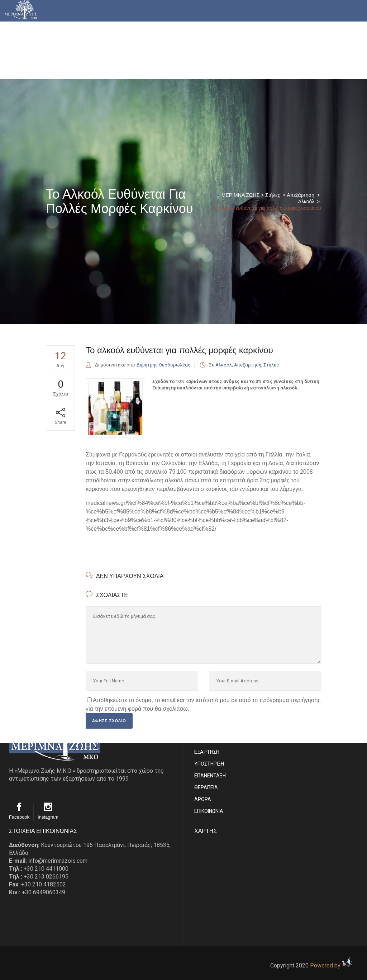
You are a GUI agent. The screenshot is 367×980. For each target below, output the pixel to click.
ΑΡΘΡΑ (203, 799)
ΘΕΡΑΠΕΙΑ (206, 787)
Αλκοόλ (306, 202)
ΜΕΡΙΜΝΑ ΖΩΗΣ (240, 195)
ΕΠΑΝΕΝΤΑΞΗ (210, 776)
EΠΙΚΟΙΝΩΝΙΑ (209, 811)
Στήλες (273, 195)
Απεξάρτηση (301, 195)
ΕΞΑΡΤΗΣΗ (207, 752)
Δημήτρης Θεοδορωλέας (163, 365)
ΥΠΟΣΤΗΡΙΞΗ (209, 764)
